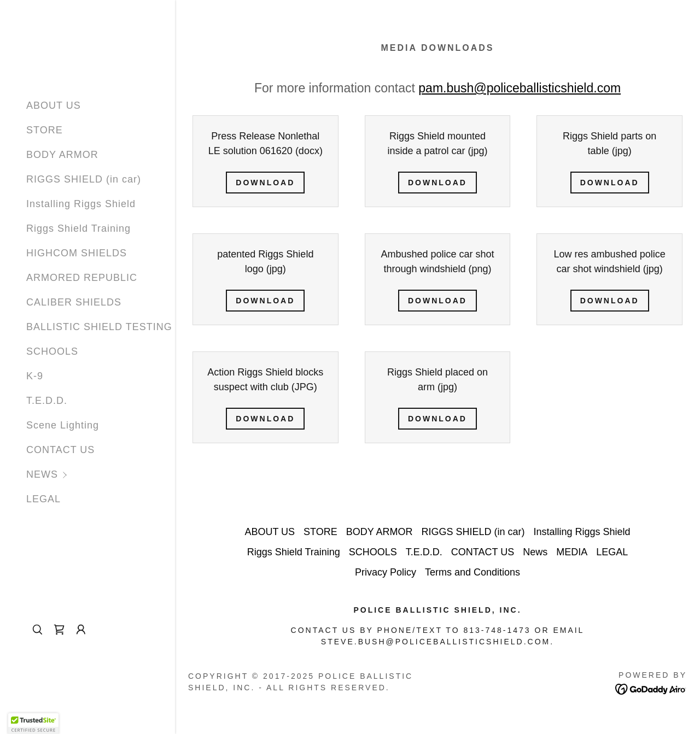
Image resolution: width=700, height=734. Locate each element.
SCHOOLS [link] (52, 351)
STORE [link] (45, 130)
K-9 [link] (35, 376)
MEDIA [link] (572, 552)
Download (265, 183)
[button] (101, 475)
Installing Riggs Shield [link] (81, 204)
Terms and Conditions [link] (472, 572)
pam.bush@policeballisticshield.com (520, 88)
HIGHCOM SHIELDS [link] (77, 253)
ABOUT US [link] (54, 105)
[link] (59, 630)
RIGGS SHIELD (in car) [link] (84, 179)
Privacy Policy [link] (386, 572)
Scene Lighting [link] (63, 425)
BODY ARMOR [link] (62, 155)
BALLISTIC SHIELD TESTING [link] (99, 327)
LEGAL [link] (43, 499)
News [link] (535, 552)
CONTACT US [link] (60, 450)
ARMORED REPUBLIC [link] (82, 278)
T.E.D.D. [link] (47, 401)
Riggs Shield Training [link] (78, 228)
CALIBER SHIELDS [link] (74, 302)
